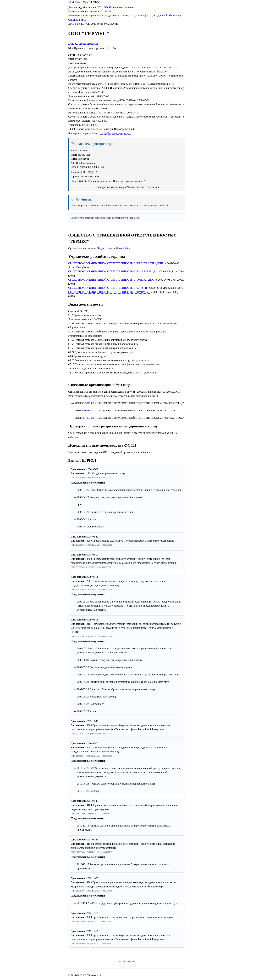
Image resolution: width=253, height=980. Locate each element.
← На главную (126, 961)
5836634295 (88, 410)
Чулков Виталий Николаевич (115, 133)
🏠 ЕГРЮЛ (74, 2)
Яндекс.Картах (105, 248)
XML (100, 11)
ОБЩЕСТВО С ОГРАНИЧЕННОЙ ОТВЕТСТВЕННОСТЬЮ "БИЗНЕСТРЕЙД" (112, 271)
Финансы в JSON (78, 20)
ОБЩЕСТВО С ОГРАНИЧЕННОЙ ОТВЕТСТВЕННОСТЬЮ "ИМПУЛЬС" (109, 292)
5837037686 (88, 418)
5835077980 (88, 403)
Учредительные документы (83, 43)
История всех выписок (122, 7)
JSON (108, 11)
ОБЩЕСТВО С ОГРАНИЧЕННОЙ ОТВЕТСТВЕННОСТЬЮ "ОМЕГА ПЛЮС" (112, 280)
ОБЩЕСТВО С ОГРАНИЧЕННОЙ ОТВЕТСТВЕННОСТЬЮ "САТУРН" (108, 288)
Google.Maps (123, 248)
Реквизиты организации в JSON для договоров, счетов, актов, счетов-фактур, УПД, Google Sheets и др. (125, 15)
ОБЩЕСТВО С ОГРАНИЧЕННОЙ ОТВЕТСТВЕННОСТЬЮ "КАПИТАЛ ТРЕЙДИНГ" (116, 263)
